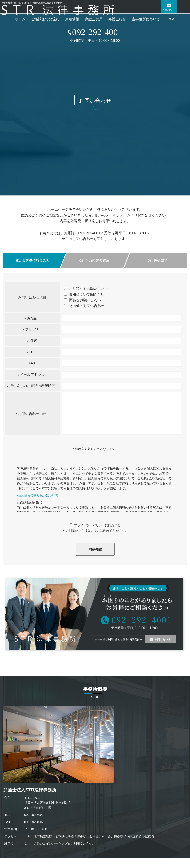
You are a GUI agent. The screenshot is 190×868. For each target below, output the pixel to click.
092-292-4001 (89, 233)
